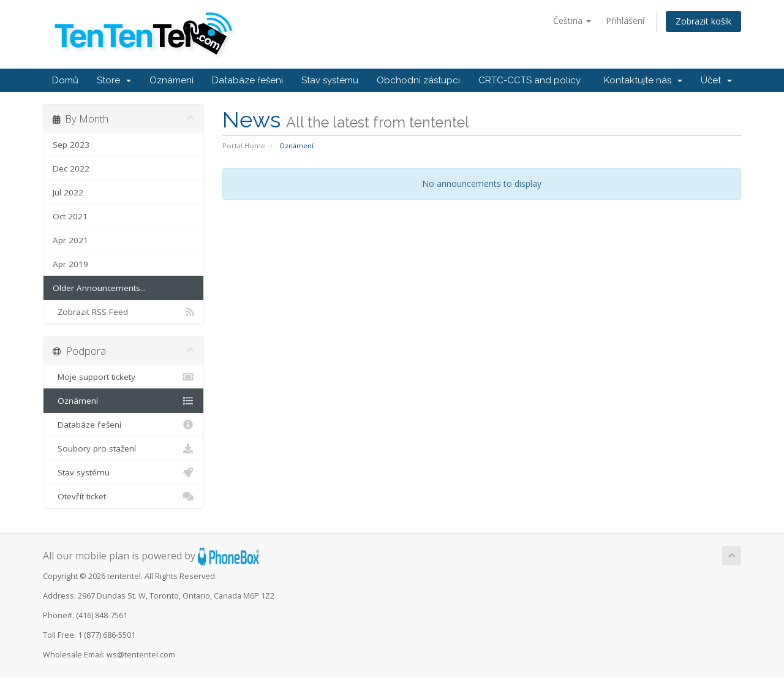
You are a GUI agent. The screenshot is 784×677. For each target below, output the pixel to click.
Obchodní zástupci (418, 80)
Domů (65, 80)
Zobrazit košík (703, 21)
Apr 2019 (70, 264)
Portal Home (244, 146)
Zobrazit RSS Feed (123, 312)
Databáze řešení (247, 80)
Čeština (572, 21)
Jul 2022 (68, 192)
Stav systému (330, 80)
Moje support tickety (123, 377)
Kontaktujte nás (643, 80)
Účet (716, 80)
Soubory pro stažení (123, 448)
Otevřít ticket (123, 496)
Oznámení (171, 80)
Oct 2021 (70, 216)
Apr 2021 (70, 240)
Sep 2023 (71, 145)
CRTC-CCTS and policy (530, 80)
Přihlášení (625, 21)
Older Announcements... (99, 288)
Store (114, 80)
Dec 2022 (71, 168)
